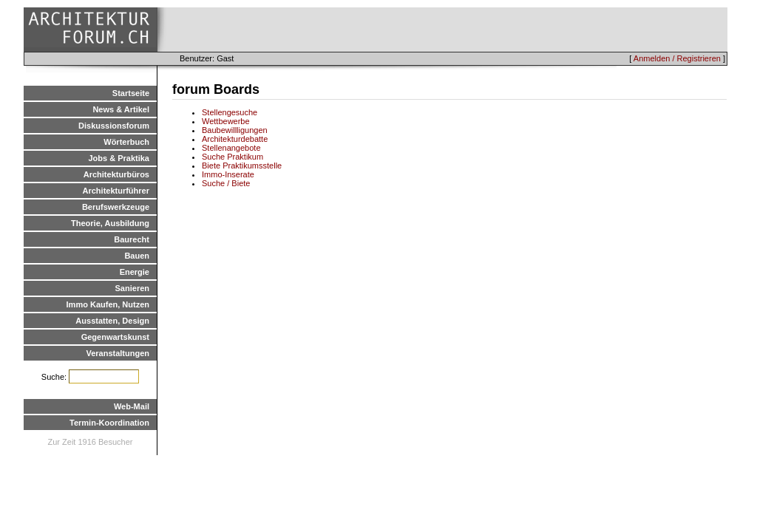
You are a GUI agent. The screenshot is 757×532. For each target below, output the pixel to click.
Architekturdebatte (235, 139)
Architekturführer (116, 191)
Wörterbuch (126, 142)
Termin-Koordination (109, 423)
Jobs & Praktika (119, 158)
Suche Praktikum (232, 157)
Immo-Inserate (228, 174)
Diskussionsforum (114, 126)
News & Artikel (121, 109)
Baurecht (132, 239)
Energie (135, 272)
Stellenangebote (231, 148)
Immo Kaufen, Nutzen (108, 304)
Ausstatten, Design (112, 321)
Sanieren (132, 288)
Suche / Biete (226, 183)
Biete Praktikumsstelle (242, 166)
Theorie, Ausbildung (110, 223)
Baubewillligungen (235, 130)
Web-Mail (132, 406)
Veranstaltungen (118, 353)
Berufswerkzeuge (116, 207)
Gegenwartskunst (115, 337)
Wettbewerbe (226, 121)
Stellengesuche (230, 112)
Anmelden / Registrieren (677, 58)
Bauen (137, 256)
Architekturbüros (116, 174)
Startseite (131, 93)
